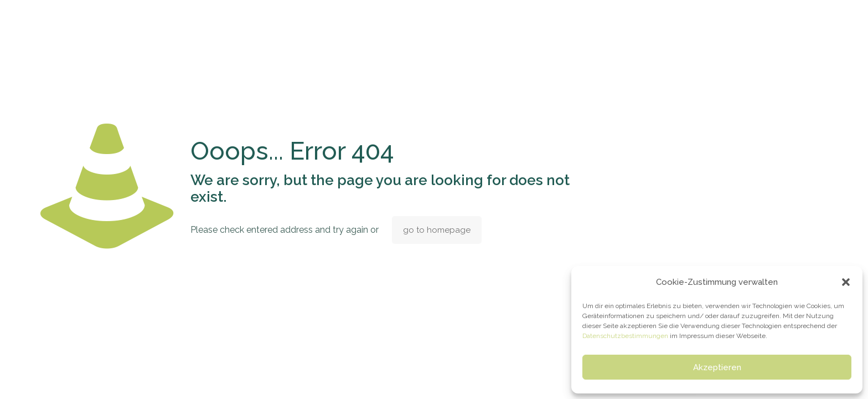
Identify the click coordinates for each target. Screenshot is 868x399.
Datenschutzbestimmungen (625, 336)
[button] (846, 282)
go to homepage (437, 230)
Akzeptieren (717, 367)
